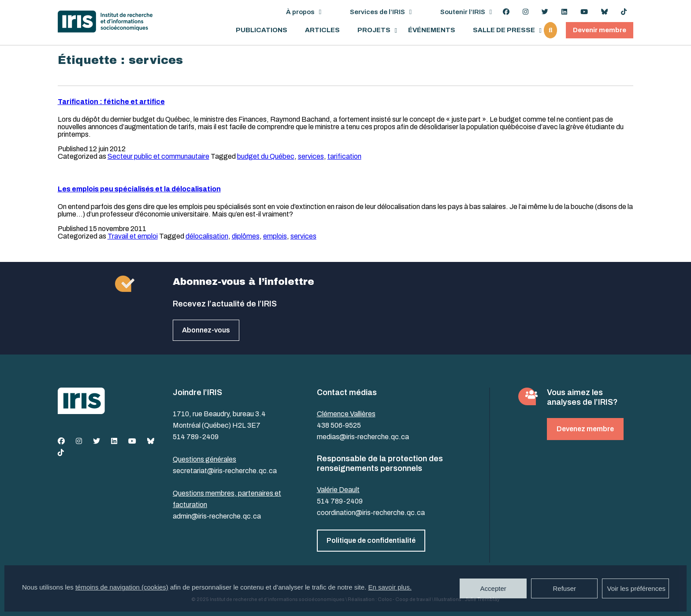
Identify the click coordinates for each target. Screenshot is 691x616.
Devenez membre (585, 429)
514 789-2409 (196, 437)
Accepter (493, 588)
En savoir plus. (390, 587)
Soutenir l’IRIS (463, 12)
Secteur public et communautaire (158, 156)
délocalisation (207, 236)
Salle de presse (504, 30)
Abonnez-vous (206, 330)
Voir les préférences (636, 588)
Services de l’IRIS (377, 12)
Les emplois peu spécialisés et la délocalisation (139, 189)
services (311, 156)
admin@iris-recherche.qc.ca (217, 516)
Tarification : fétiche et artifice (111, 102)
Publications (262, 30)
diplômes (246, 236)
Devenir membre (600, 30)
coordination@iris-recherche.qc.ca (371, 513)
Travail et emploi (133, 236)
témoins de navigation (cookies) (122, 587)
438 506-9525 (339, 425)
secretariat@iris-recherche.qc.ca (225, 471)
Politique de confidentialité (371, 540)
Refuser (564, 588)
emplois (275, 236)
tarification (344, 156)
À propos (300, 12)
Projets (374, 30)
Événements (432, 30)
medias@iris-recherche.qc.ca (363, 437)
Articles (322, 30)
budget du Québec (266, 156)
